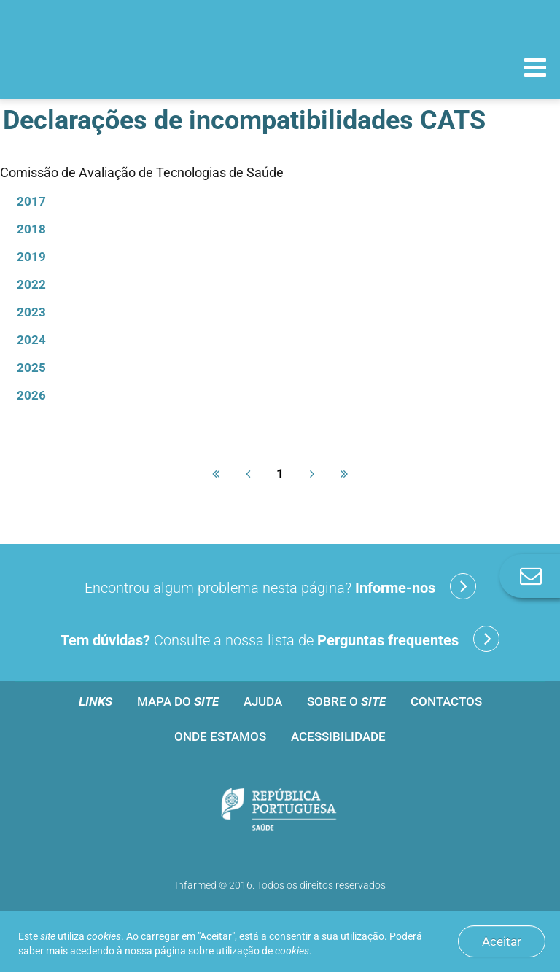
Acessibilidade (338, 736)
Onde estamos (220, 736)
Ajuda (263, 701)
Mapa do (178, 701)
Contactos (446, 701)
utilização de (262, 951)
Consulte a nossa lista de (280, 639)
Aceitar (502, 941)
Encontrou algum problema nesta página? (280, 586)
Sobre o (346, 701)
